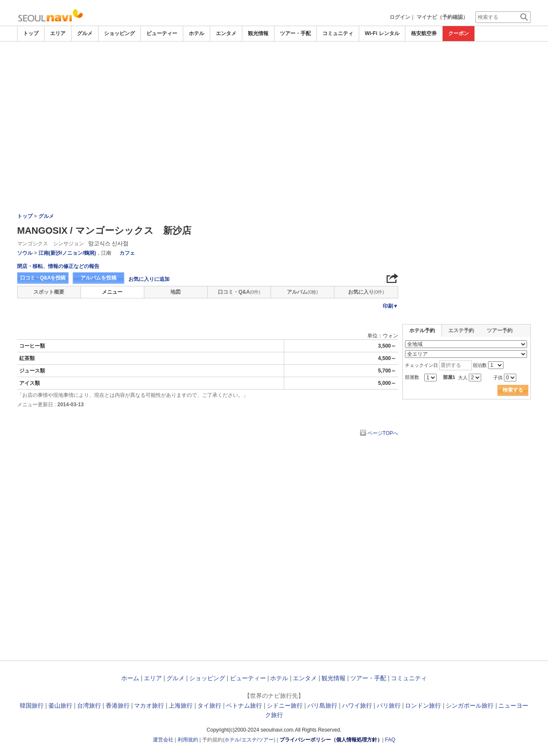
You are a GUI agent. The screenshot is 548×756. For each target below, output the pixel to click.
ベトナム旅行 (244, 705)
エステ (249, 740)
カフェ (127, 253)
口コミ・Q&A (239, 292)
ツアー (266, 740)
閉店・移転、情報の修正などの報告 (58, 266)
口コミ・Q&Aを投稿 (43, 278)
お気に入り (366, 292)
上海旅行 (181, 705)
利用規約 (188, 740)
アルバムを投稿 (98, 278)
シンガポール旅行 (470, 705)
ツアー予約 (500, 330)
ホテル (197, 33)
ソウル (25, 253)
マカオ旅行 (149, 705)
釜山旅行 (60, 705)
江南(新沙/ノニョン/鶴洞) (67, 253)
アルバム (302, 292)
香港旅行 (118, 705)
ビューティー (162, 33)
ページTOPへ (383, 433)
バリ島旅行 (322, 705)
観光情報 (258, 33)
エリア (58, 33)
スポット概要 (49, 292)
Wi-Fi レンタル (382, 33)
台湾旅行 (89, 705)
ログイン (400, 17)
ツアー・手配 (295, 33)
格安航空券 (424, 33)
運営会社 (163, 740)
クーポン (459, 33)
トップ (31, 33)
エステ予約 (461, 330)
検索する (513, 390)
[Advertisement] (274, 106)
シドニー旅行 (285, 705)
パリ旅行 (389, 705)
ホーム (130, 678)
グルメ (85, 33)
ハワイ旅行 (357, 705)
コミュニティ (338, 33)
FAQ (390, 740)
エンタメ (226, 33)
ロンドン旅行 (423, 705)
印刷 (390, 306)
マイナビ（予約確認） (442, 17)
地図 (176, 292)
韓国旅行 (32, 705)
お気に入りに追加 (149, 279)
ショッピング (119, 33)
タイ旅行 (209, 705)
